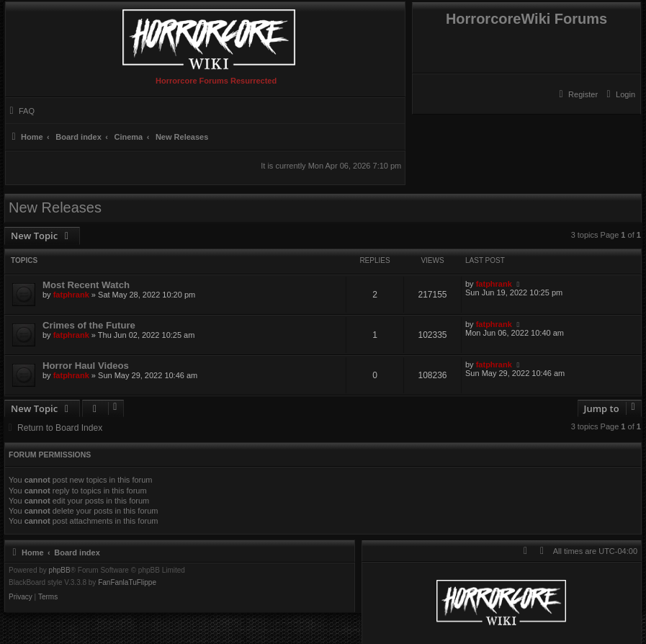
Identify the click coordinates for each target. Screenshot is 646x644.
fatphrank (71, 295)
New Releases (55, 207)
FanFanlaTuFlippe (127, 583)
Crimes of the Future (89, 325)
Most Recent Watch (86, 285)
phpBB (60, 571)
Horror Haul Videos (86, 366)
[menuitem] (619, 94)
